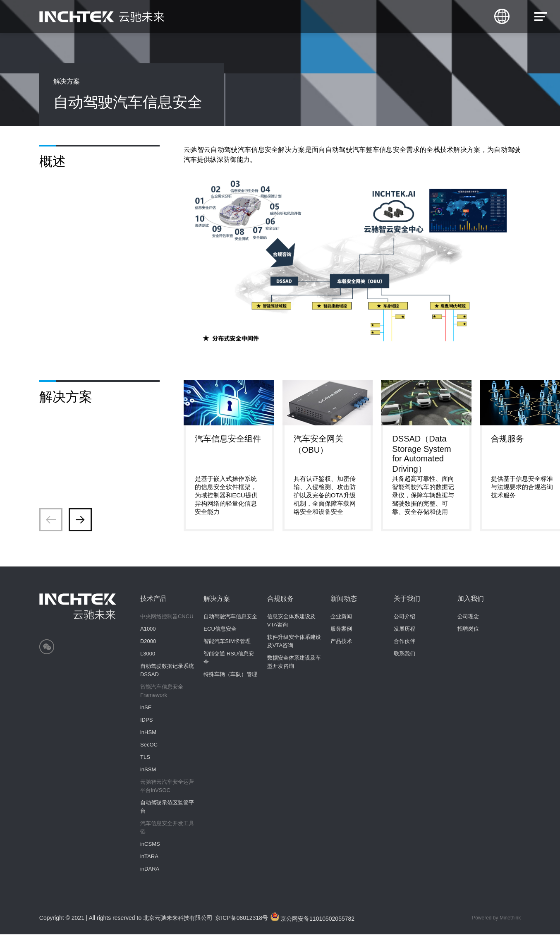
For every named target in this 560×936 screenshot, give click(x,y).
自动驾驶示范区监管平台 (167, 808)
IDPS (146, 721)
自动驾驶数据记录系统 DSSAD (167, 672)
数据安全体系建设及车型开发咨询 (294, 664)
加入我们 (471, 600)
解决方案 (217, 600)
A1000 (148, 630)
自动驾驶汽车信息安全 (230, 618)
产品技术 (341, 643)
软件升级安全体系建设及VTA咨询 (294, 643)
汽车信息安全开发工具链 (167, 829)
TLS (145, 759)
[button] (80, 521)
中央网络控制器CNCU (167, 618)
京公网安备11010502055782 (314, 919)
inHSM (148, 734)
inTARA (149, 858)
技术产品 (153, 600)
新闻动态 (344, 600)
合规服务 (280, 600)
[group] (229, 457)
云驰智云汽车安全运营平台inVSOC (167, 788)
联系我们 (404, 655)
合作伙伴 (404, 643)
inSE (146, 709)
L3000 (148, 655)
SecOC (149, 746)
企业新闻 (341, 618)
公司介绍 (404, 618)
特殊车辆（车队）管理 (230, 676)
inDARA (150, 870)
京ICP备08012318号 (242, 920)
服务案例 (341, 630)
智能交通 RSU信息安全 (229, 659)
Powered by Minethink (496, 919)
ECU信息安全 (220, 630)
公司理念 (468, 618)
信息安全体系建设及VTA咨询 (291, 622)
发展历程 (404, 630)
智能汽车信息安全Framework (162, 692)
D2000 (148, 643)
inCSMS (150, 846)
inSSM (148, 771)
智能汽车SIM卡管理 (227, 643)
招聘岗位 (468, 630)
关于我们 (407, 600)
